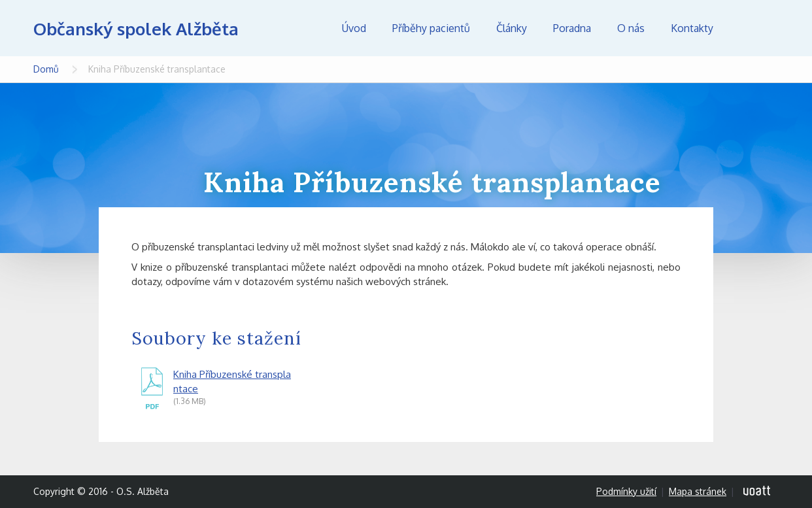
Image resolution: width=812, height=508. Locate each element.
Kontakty (692, 28)
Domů (46, 69)
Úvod (354, 28)
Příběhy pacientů (431, 28)
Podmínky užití (626, 491)
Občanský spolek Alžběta (136, 28)
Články (512, 28)
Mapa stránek (698, 491)
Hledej (759, 28)
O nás (631, 28)
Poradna (572, 28)
